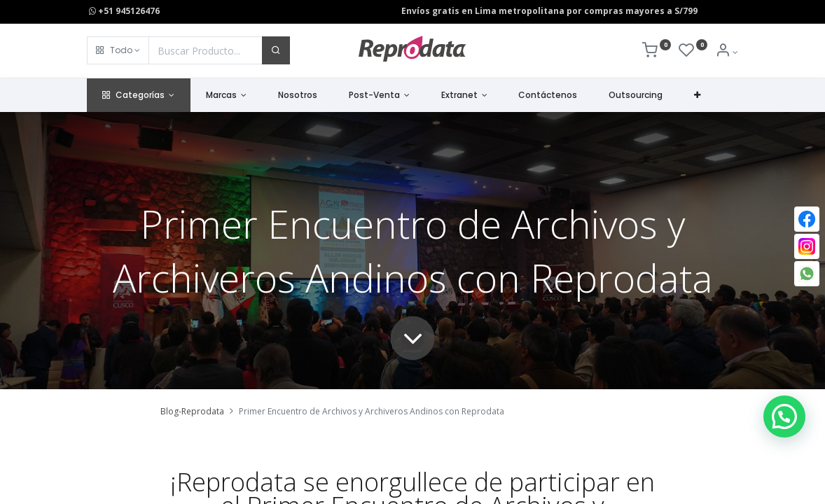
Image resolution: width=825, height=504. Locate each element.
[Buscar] (276, 50)
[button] (118, 50)
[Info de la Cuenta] (727, 52)
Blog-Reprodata (192, 411)
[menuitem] (298, 96)
